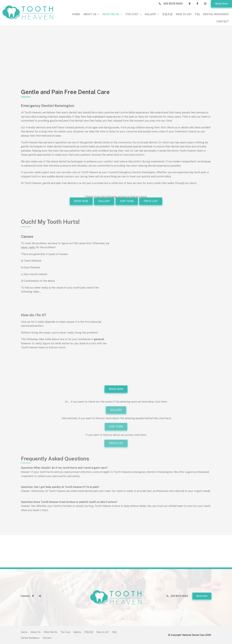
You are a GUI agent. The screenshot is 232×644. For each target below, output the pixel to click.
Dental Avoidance (216, 14)
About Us (90, 14)
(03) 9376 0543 (173, 4)
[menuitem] (24, 632)
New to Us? (184, 14)
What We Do (111, 14)
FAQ (197, 14)
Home (76, 14)
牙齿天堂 (167, 14)
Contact (223, 22)
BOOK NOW (116, 389)
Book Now (221, 4)
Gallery (150, 14)
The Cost (132, 14)
